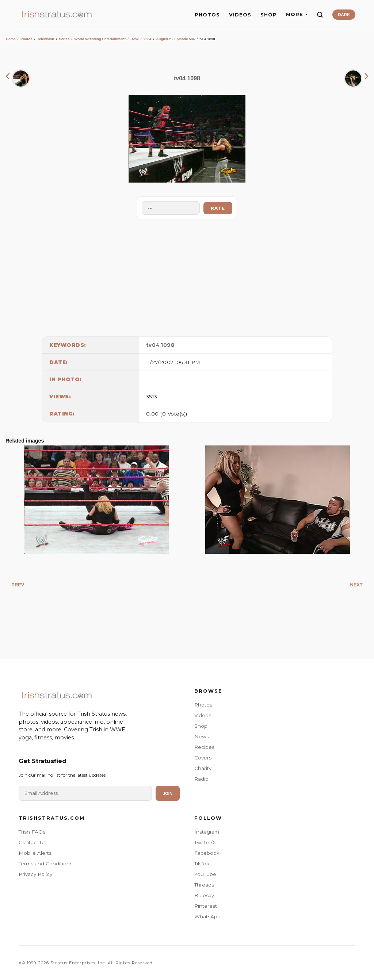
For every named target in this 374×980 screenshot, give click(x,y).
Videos (203, 715)
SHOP (269, 15)
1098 (168, 345)
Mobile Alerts (35, 853)
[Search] (320, 15)
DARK (344, 15)
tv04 (153, 345)
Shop (201, 726)
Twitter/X (205, 842)
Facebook (207, 853)
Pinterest (206, 906)
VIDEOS (240, 15)
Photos (26, 39)
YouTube (205, 874)
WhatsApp (207, 916)
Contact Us (32, 842)
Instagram (207, 832)
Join (168, 793)
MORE (297, 14)
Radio (201, 779)
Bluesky (204, 895)
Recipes (204, 747)
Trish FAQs (32, 832)
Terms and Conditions (45, 864)
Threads (204, 885)
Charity (203, 768)
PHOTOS (207, 15)
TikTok (202, 864)
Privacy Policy (35, 874)
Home (11, 39)
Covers (203, 758)
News (202, 736)
